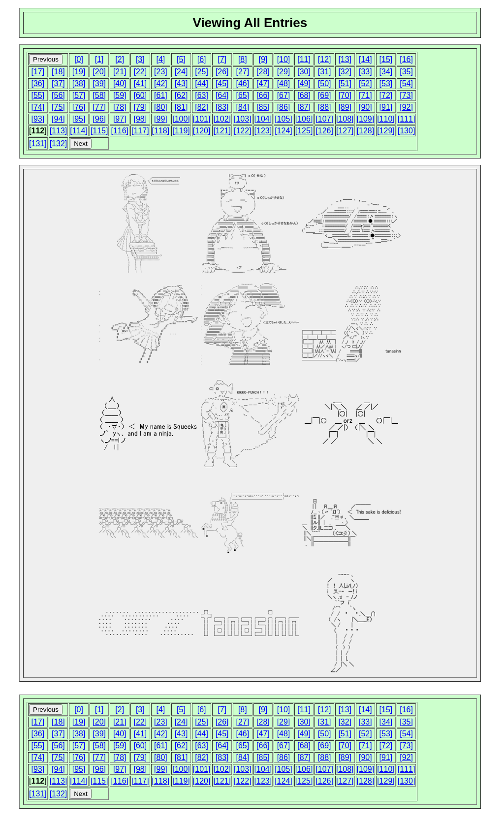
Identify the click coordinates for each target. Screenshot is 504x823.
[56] (58, 95)
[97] (120, 119)
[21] (120, 72)
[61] (161, 95)
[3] (140, 59)
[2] (120, 59)
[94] (58, 119)
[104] (263, 119)
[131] (38, 143)
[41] (140, 83)
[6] (202, 59)
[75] (58, 107)
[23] (161, 72)
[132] (59, 143)
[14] (365, 59)
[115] (99, 131)
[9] (263, 59)
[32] (345, 72)
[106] (304, 119)
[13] (345, 59)
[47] (263, 83)
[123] (263, 131)
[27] (242, 72)
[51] (345, 83)
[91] (386, 107)
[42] (161, 83)
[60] (140, 95)
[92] (406, 107)
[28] (263, 72)
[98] (140, 119)
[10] (284, 59)
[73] (406, 95)
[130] (407, 131)
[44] (202, 83)
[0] (79, 59)
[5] (181, 59)
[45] (222, 83)
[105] (283, 119)
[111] (407, 119)
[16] (406, 59)
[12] (325, 59)
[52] (365, 83)
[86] (284, 107)
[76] (79, 107)
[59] (120, 95)
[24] (181, 72)
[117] (140, 131)
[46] (242, 83)
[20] (99, 72)
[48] (284, 83)
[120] (202, 131)
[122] (243, 131)
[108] (345, 119)
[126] (324, 131)
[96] (99, 119)
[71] (365, 95)
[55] (38, 95)
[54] (406, 83)
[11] (304, 59)
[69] (325, 95)
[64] (222, 95)
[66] (263, 95)
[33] (365, 72)
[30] (304, 72)
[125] (304, 131)
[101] (202, 119)
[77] (99, 107)
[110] (386, 119)
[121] (222, 131)
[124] (283, 131)
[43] (181, 83)
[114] (79, 131)
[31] (325, 72)
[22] (140, 72)
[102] (222, 119)
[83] (222, 107)
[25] (202, 72)
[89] (345, 107)
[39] (99, 83)
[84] (242, 107)
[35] (406, 72)
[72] (386, 95)
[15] (386, 59)
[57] (79, 95)
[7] (222, 59)
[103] (243, 119)
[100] (181, 119)
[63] (202, 95)
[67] (284, 95)
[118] (161, 131)
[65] (242, 95)
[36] (38, 83)
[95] (79, 119)
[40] (120, 83)
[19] (79, 72)
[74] (38, 107)
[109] (366, 119)
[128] (366, 131)
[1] (99, 59)
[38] (79, 83)
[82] (202, 107)
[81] (181, 107)
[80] (161, 107)
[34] (386, 72)
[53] (386, 83)
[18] (58, 72)
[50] (325, 83)
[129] (386, 131)
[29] (284, 72)
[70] (345, 95)
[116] (120, 131)
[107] (324, 119)
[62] (181, 95)
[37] (58, 83)
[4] (161, 59)
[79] (140, 107)
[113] (59, 131)
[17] (38, 72)
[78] (120, 107)
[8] (243, 59)
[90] (365, 107)
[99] (161, 119)
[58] (99, 95)
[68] (304, 95)
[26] (222, 72)
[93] (38, 119)
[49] (304, 83)
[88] (325, 107)
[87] (304, 107)
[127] (345, 131)
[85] (263, 107)
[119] (181, 131)
